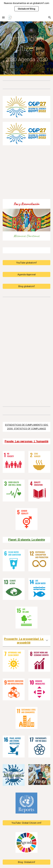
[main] (27, 49)
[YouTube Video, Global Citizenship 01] (27, 317)
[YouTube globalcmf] (27, 263)
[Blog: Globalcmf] (27, 862)
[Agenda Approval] (27, 275)
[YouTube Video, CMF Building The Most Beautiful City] (27, 172)
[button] (3, 17)
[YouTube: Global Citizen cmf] (27, 823)
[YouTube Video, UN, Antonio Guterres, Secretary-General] (27, 351)
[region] (26, 7)
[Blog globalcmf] (27, 286)
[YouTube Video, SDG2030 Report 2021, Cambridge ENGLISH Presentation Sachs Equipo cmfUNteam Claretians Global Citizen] (27, 385)
